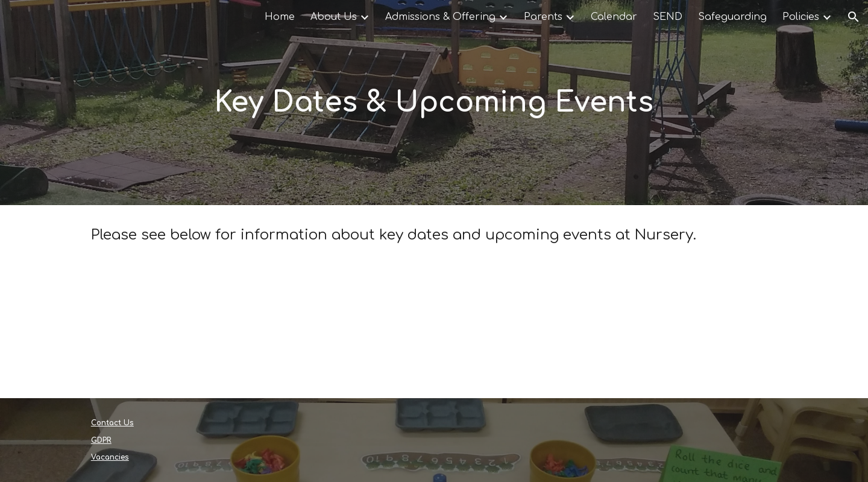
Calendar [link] (614, 17)
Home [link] (280, 17)
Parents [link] (543, 17)
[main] (434, 103)
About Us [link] (334, 17)
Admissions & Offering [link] (440, 17)
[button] (854, 17)
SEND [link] (668, 17)
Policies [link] (801, 17)
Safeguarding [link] (732, 17)
